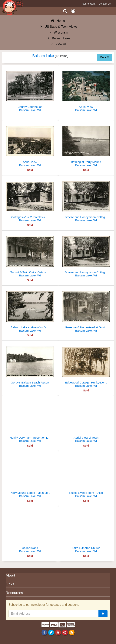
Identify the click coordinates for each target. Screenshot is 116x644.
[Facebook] (44, 632)
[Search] (65, 11)
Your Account (88, 4)
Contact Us (105, 4)
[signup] (103, 614)
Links (10, 584)
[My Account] (73, 11)
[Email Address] (54, 614)
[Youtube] (58, 632)
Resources (14, 593)
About (10, 575)
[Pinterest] (65, 632)
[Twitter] (51, 632)
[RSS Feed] (72, 632)
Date (104, 57)
